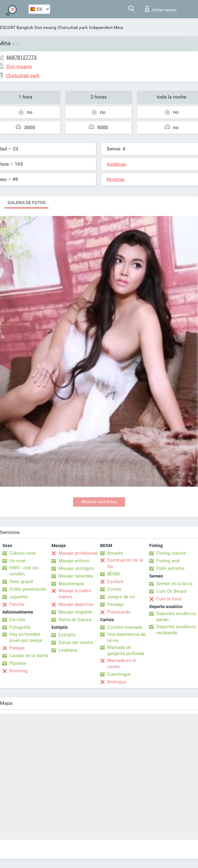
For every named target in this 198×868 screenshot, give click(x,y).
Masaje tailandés (76, 576)
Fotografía (20, 627)
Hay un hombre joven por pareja (26, 637)
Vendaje (115, 604)
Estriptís (67, 635)
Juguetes (19, 597)
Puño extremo (170, 568)
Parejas (17, 648)
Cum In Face (169, 599)
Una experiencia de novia (126, 637)
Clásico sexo (23, 553)
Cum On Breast (171, 591)
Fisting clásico (171, 553)
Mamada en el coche (122, 664)
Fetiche (17, 604)
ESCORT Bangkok (17, 27)
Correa (114, 589)
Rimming (18, 671)
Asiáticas (116, 164)
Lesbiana (68, 650)
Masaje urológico (76, 568)
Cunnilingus (119, 674)
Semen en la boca (174, 584)
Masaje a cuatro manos (75, 594)
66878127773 (21, 57)
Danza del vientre (76, 643)
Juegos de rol (121, 597)
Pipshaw (18, 663)
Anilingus (117, 682)
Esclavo (115, 582)
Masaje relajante (75, 612)
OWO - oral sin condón (24, 571)
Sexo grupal (21, 582)
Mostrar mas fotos (99, 502)
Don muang (45, 27)
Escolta (17, 620)
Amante (115, 553)
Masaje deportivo (76, 604)
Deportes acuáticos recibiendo (176, 630)
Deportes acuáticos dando (176, 617)
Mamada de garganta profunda (126, 650)
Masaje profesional (78, 553)
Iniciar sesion (161, 9)
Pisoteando (119, 612)
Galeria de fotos (27, 203)
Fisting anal (168, 561)
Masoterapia (71, 584)
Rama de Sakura (75, 620)
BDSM (113, 574)
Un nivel (18, 561)
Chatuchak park (73, 27)
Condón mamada (125, 627)
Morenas (116, 179)
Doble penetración (28, 589)
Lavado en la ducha (29, 656)
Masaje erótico (74, 561)
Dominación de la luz (125, 563)
